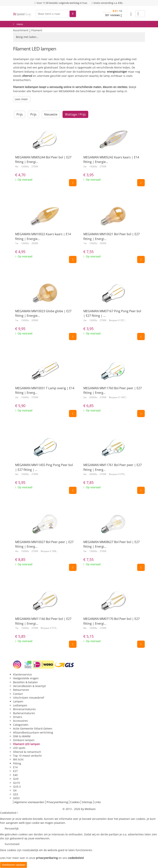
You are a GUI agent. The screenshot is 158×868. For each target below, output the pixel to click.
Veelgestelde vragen (26, 678)
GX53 (16, 798)
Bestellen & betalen (25, 682)
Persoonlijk (12, 828)
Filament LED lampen (27, 744)
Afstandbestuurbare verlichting (33, 732)
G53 (16, 794)
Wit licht (18, 759)
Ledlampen (20, 705)
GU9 (16, 779)
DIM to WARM (22, 736)
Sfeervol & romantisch (27, 752)
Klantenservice (22, 674)
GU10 (16, 783)
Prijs (20, 114)
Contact (18, 694)
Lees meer (22, 99)
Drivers (18, 717)
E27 (15, 771)
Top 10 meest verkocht (27, 756)
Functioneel (12, 844)
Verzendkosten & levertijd (29, 686)
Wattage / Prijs (75, 114)
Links (98, 802)
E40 (15, 775)
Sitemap (87, 802)
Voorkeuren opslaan (14, 865)
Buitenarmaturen (24, 713)
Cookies (75, 802)
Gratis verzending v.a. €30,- (108, 3)
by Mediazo (88, 809)
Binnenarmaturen (24, 709)
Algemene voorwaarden (29, 802)
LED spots (19, 748)
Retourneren (21, 690)
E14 (15, 767)
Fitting (17, 763)
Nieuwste (51, 114)
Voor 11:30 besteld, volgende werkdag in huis (62, 3)
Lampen (18, 701)
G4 (15, 790)
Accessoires (20, 721)
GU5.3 (17, 787)
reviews (113, 15)
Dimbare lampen (24, 740)
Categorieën (21, 725)
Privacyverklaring (57, 802)
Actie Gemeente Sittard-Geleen (33, 728)
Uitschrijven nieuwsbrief (29, 698)
